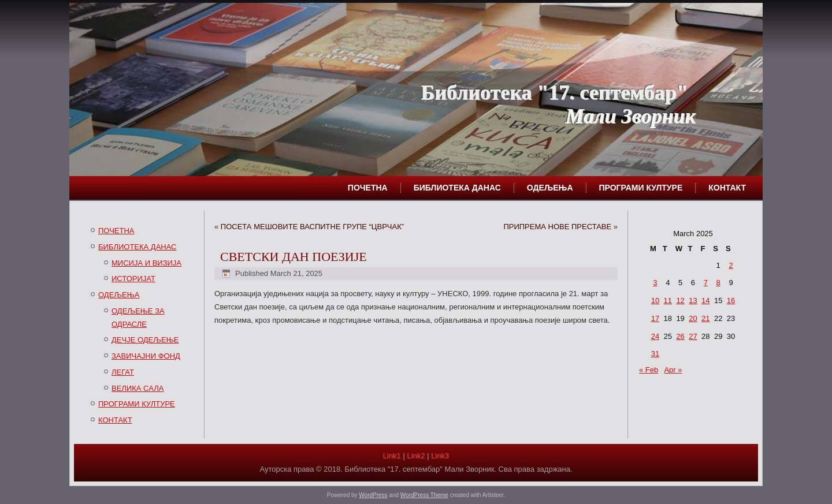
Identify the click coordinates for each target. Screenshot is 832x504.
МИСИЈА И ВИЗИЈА (146, 263)
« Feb (649, 370)
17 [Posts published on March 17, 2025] (655, 318)
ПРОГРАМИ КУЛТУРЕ (641, 188)
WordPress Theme (424, 495)
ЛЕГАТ (123, 372)
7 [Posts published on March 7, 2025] (706, 283)
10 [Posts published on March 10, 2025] (655, 300)
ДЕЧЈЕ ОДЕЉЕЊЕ (145, 340)
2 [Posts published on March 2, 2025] (731, 265)
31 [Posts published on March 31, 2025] (655, 354)
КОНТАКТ (727, 188)
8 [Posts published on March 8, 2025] (718, 283)
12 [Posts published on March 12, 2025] (680, 300)
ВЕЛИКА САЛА (138, 388)
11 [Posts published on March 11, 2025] (668, 300)
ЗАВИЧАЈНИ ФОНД (146, 356)
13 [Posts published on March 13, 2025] (693, 300)
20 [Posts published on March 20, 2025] (693, 318)
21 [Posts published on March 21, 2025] (705, 318)
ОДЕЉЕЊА (550, 188)
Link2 (416, 456)
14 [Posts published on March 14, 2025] (705, 300)
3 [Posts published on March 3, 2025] (655, 283)
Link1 (392, 456)
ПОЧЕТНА (368, 188)
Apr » (673, 370)
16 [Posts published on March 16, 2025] (731, 300)
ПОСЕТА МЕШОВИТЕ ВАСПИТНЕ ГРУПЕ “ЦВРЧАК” (312, 227)
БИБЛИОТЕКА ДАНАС (457, 188)
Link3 (440, 456)
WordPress (373, 495)
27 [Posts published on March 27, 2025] (693, 336)
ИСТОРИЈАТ (133, 279)
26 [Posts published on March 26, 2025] (680, 336)
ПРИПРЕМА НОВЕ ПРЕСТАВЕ (557, 227)
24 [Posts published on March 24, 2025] (655, 336)
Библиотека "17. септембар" (554, 92)
